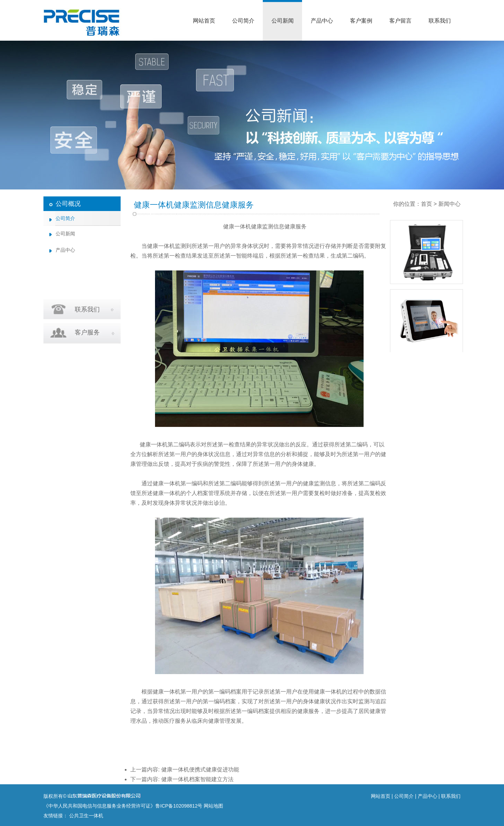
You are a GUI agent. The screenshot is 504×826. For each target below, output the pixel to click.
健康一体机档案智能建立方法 (197, 779)
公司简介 (243, 21)
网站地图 (213, 806)
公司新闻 (283, 21)
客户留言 (400, 21)
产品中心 (322, 21)
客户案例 (361, 21)
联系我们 (440, 21)
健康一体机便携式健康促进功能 (200, 770)
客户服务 (87, 332)
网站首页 (204, 21)
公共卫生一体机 (86, 816)
